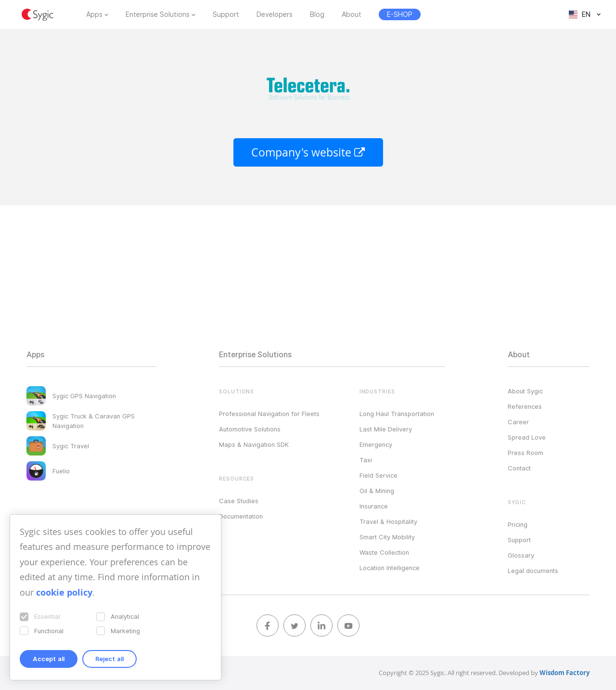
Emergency (376, 444)
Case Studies (239, 501)
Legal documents (533, 571)
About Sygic (525, 391)
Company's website (308, 152)
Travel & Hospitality (388, 521)
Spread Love (527, 437)
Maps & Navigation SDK (254, 444)
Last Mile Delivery (386, 429)
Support (226, 14)
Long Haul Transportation (397, 414)
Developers (275, 14)
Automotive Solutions (250, 429)
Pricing (518, 524)
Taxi (366, 460)
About (352, 14)
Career (518, 422)
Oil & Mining (377, 491)
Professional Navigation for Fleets (269, 414)
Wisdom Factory (565, 673)
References (525, 406)
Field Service (379, 475)
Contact (519, 468)
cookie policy (64, 592)
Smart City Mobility (387, 537)
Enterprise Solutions (158, 14)
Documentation (241, 516)
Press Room (526, 453)
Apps (94, 14)
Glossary (521, 555)
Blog (317, 14)
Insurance (374, 506)
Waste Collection (384, 552)
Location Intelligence (390, 568)
